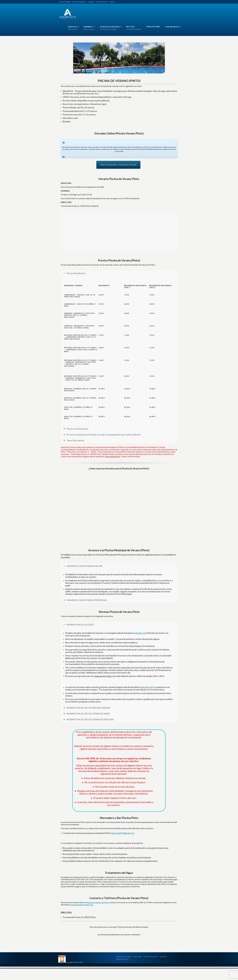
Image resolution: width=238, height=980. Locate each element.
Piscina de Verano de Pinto (98, 902)
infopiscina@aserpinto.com (82, 905)
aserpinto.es (140, 633)
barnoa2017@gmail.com (123, 833)
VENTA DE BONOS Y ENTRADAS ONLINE (118, 165)
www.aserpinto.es (113, 456)
